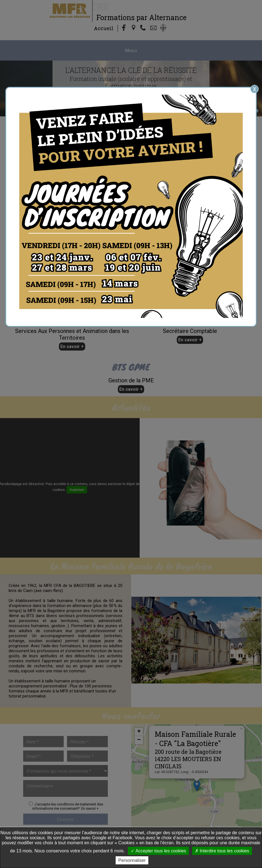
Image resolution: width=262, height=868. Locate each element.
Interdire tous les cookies (222, 851)
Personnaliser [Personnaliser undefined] (132, 860)
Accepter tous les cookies (158, 851)
